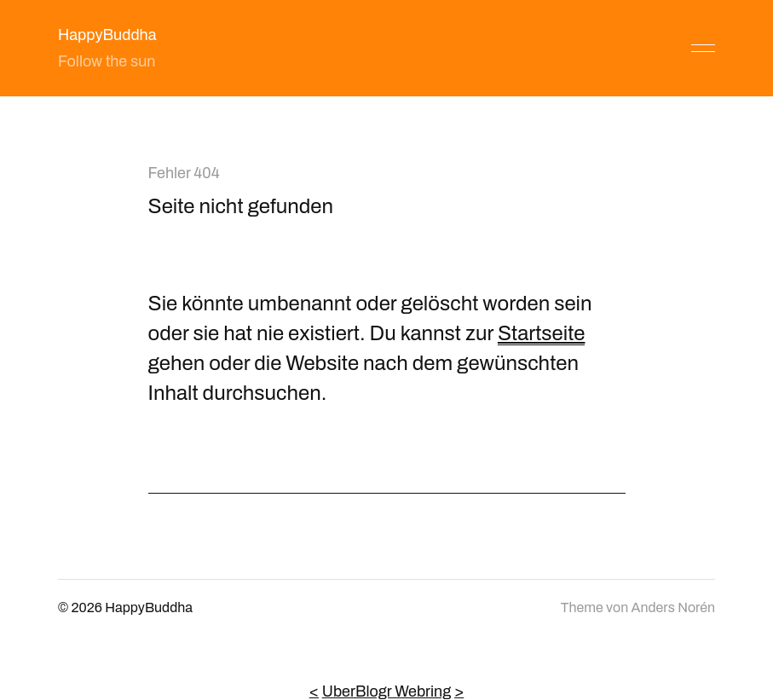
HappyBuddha (107, 35)
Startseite (542, 333)
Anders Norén (673, 607)
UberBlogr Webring (387, 691)
